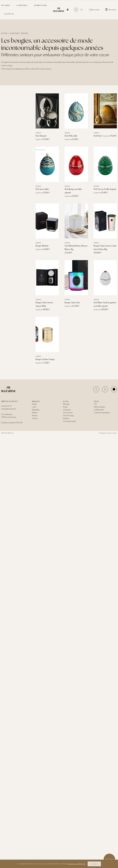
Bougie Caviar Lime (72, 303)
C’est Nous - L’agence (112, 433)
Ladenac (38, 133)
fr (76, 10)
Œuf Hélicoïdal (71, 136)
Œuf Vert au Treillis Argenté (105, 189)
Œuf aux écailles (42, 189)
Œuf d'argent (41, 136)
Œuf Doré (98, 136)
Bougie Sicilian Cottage (45, 359)
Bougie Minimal (42, 246)
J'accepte (94, 864)
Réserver (109, 859)
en (82, 10)
